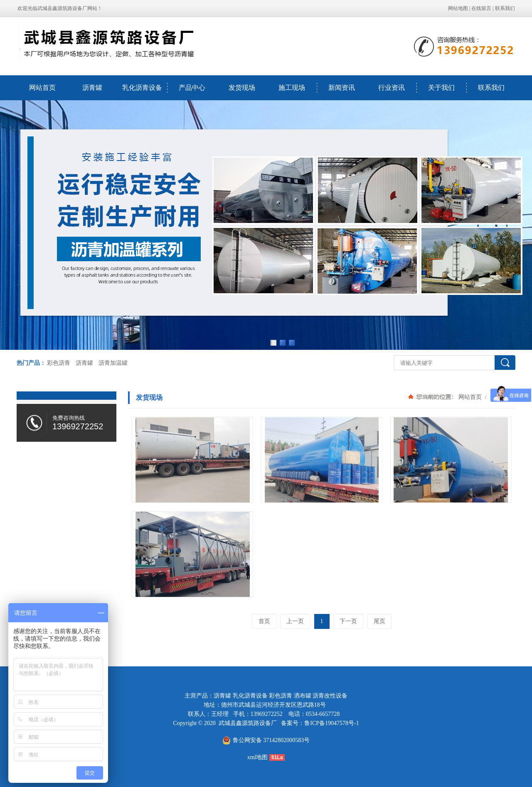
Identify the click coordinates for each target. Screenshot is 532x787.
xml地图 (258, 757)
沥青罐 (92, 88)
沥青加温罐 (113, 363)
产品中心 (192, 88)
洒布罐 (303, 696)
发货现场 (242, 88)
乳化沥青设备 (142, 88)
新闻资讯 (342, 88)
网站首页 (42, 88)
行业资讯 (392, 88)
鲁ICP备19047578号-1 (331, 723)
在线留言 (481, 8)
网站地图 (458, 8)
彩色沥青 (59, 363)
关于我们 (441, 88)
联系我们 (505, 8)
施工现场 (292, 88)
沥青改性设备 (330, 696)
